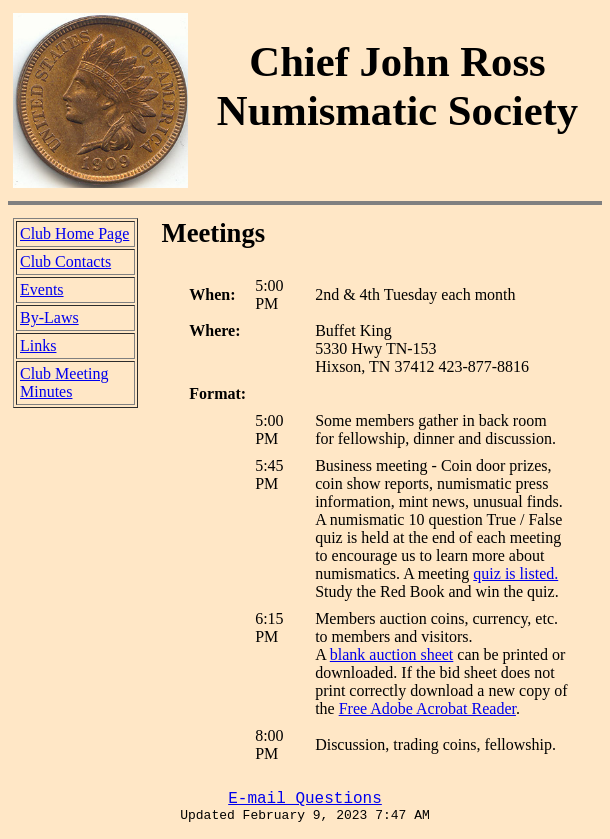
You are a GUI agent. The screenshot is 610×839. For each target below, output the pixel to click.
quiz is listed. (515, 573)
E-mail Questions (305, 799)
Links (38, 345)
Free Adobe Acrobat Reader (427, 708)
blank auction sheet (392, 654)
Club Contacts (65, 261)
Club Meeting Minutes (64, 382)
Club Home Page (74, 233)
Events (42, 289)
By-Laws (49, 317)
